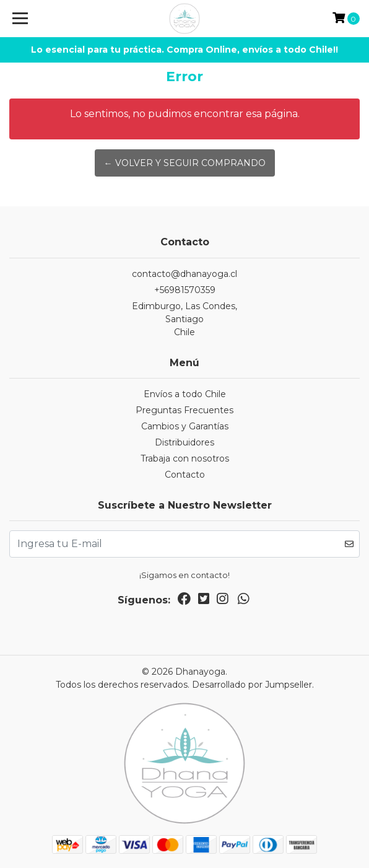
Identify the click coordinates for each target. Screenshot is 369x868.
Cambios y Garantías (185, 426)
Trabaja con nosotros (185, 458)
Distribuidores (184, 442)
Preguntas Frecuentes (184, 410)
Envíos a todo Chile (185, 394)
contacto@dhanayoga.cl (184, 274)
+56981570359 (185, 290)
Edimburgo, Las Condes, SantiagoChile (184, 319)
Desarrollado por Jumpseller (252, 685)
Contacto (185, 475)
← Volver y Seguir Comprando (185, 163)
